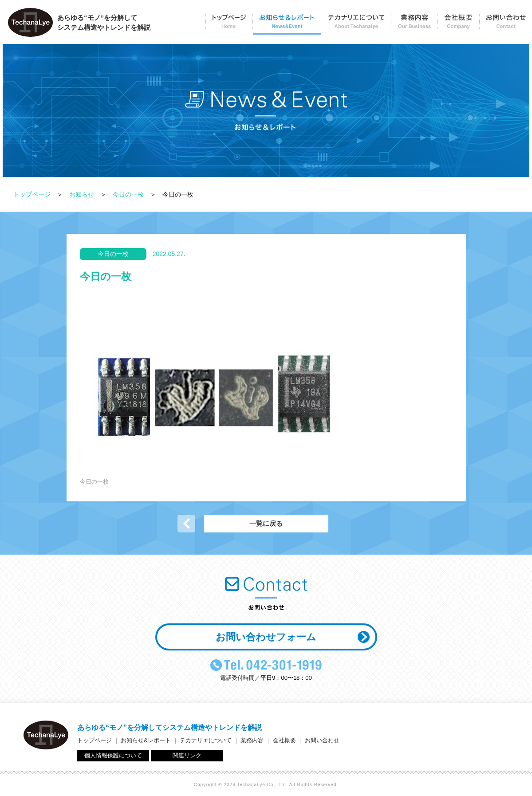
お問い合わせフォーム (266, 637)
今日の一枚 (128, 194)
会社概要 (458, 25)
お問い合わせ (506, 25)
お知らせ (82, 194)
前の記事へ (186, 524)
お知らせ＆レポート (287, 25)
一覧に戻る (266, 523)
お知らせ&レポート (146, 740)
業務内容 (414, 25)
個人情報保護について (113, 755)
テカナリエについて (356, 25)
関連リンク (187, 755)
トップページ (229, 25)
